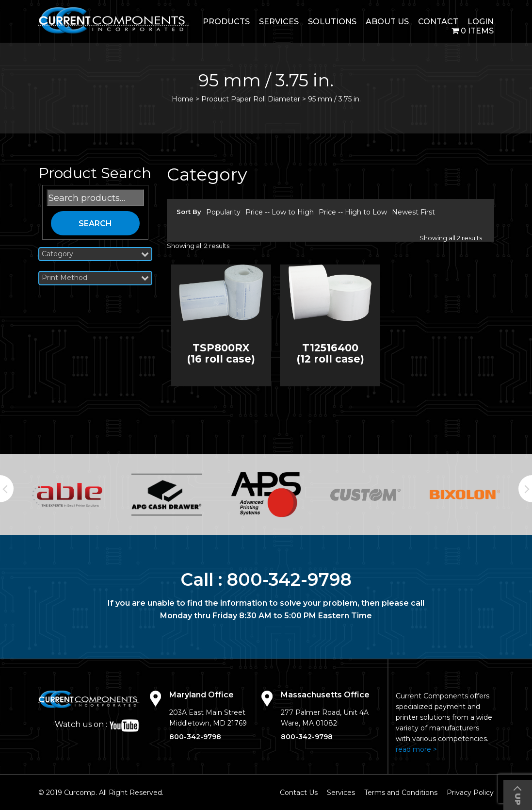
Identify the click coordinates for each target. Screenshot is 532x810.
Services (279, 22)
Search (95, 223)
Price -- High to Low (353, 212)
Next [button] (525, 489)
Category (95, 254)
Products (226, 22)
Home (183, 99)
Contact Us (299, 793)
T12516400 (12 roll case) (330, 353)
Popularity (223, 212)
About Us (387, 22)
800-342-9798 (289, 579)
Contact (438, 22)
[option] (67, 495)
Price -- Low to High (280, 212)
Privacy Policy (470, 793)
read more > (416, 749)
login (481, 22)
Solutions (332, 22)
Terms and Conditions (401, 793)
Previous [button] (7, 489)
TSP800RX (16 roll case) (221, 353)
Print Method (95, 278)
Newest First (413, 212)
